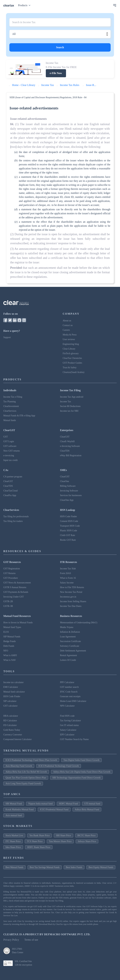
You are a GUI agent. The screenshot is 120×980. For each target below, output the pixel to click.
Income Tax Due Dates (71, 606)
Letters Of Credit (68, 660)
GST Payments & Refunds (16, 592)
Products (25, 5)
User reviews (69, 339)
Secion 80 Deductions (70, 406)
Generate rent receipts (70, 696)
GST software (10, 446)
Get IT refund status (69, 725)
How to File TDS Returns (72, 587)
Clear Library (69, 349)
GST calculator (10, 706)
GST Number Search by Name (74, 739)
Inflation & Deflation (70, 632)
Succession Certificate (70, 641)
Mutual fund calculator (14, 692)
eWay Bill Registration (71, 455)
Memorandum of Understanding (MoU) (79, 623)
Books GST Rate (68, 540)
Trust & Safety (70, 368)
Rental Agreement (68, 655)
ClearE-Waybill (67, 441)
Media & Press (70, 335)
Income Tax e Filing (13, 397)
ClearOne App (67, 500)
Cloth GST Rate (68, 535)
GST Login (9, 441)
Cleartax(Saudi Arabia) (73, 372)
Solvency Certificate (70, 646)
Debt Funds (9, 646)
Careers (66, 330)
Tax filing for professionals (16, 516)
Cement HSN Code (69, 521)
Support (7, 337)
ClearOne (65, 481)
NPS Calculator (67, 706)
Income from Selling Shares (73, 601)
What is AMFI (10, 655)
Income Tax (66, 402)
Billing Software (68, 486)
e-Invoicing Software (70, 446)
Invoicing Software (69, 491)
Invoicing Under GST (14, 597)
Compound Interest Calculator (18, 739)
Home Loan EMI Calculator (73, 701)
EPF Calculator (67, 735)
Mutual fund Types (12, 627)
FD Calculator (10, 725)
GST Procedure (11, 578)
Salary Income (67, 583)
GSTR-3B (8, 606)
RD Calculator (10, 721)
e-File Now (56, 73)
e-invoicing (9, 455)
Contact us (68, 325)
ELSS (6, 632)
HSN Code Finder (68, 516)
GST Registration (12, 569)
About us (67, 321)
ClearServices (10, 411)
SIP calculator (10, 701)
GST (6, 437)
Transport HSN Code (70, 526)
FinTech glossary (71, 353)
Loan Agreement (68, 637)
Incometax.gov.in (68, 597)
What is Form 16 (68, 578)
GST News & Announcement (17, 583)
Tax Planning (10, 402)
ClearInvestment (11, 406)
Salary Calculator (68, 730)
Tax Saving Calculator (70, 721)
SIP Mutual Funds (12, 637)
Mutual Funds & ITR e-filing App (19, 416)
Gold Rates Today (12, 730)
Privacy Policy (11, 940)
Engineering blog (71, 344)
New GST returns (12, 451)
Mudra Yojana (67, 627)
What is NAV (10, 660)
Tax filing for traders (13, 521)
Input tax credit (11, 460)
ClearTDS (65, 451)
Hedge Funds (10, 641)
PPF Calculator (67, 682)
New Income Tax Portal (71, 592)
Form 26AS (66, 573)
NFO (6, 651)
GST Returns (9, 573)
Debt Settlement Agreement (73, 651)
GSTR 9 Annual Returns (15, 587)
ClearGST (65, 437)
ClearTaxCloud (10, 491)
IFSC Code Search (69, 692)
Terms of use (31, 940)
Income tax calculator (13, 682)
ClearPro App (10, 495)
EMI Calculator (11, 687)
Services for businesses (71, 495)
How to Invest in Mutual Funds (18, 623)
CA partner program (13, 477)
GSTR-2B (8, 601)
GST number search (69, 687)
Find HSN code (67, 716)
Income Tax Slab (68, 569)
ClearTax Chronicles (72, 358)
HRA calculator (11, 716)
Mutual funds (10, 420)
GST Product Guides (72, 363)
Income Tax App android (72, 397)
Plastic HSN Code (69, 531)
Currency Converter (13, 735)
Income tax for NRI (69, 411)
